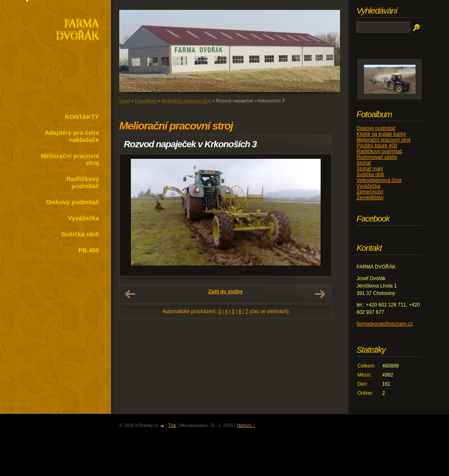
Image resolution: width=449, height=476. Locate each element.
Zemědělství (370, 198)
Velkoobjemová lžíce (379, 180)
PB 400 (89, 250)
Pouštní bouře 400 (377, 146)
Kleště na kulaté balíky (381, 134)
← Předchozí (130, 294)
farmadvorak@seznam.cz (385, 324)
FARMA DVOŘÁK (77, 30)
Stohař (364, 163)
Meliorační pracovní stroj (70, 159)
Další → (320, 294)
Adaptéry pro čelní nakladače (72, 136)
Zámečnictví (370, 192)
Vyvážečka (84, 218)
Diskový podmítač (73, 202)
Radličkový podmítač (83, 182)
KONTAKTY (82, 117)
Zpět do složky (226, 292)
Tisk (172, 425)
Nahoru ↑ (246, 425)
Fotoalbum (146, 101)
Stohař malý (370, 169)
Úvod (125, 101)
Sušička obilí (80, 234)
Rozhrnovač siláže (377, 157)
